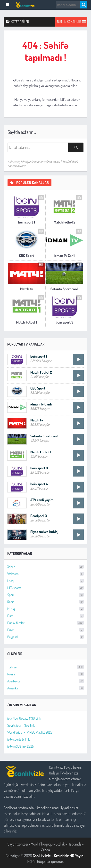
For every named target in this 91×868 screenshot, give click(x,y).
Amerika (45, 688)
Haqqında (74, 844)
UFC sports (45, 588)
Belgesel (45, 637)
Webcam (45, 574)
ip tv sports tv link (18, 739)
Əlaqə (45, 850)
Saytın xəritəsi (18, 844)
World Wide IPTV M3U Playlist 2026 (30, 732)
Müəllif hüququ (42, 844)
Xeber (45, 567)
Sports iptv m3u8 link (21, 725)
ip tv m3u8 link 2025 (21, 746)
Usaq (45, 581)
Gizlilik (60, 844)
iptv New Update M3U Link (24, 718)
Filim (45, 616)
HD (41, 198)
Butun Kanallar (71, 22)
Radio (45, 602)
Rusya (45, 674)
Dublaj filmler (45, 623)
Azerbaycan (45, 681)
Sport (45, 595)
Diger (45, 630)
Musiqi (45, 609)
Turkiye (45, 667)
